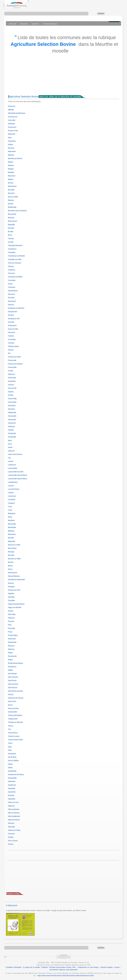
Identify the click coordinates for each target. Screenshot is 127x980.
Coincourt (11, 273)
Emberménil (12, 326)
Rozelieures (12, 667)
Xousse (11, 844)
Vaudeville (12, 788)
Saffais (10, 670)
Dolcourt (11, 305)
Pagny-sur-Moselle (15, 607)
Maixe (10, 517)
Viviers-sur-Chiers (14, 830)
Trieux (10, 743)
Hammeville (12, 416)
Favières (11, 336)
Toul (9, 729)
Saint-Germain (13, 684)
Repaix (10, 660)
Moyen (10, 566)
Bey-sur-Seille (13, 197)
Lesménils (12, 500)
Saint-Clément (13, 677)
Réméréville (12, 642)
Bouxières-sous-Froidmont (17, 211)
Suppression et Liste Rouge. (88, 967)
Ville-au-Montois (14, 809)
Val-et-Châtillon (13, 761)
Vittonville (11, 827)
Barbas (10, 162)
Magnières (12, 513)
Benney (11, 183)
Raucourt (11, 646)
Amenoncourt (13, 117)
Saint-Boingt (12, 674)
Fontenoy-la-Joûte (14, 357)
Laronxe (11, 486)
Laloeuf (11, 461)
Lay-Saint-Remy (14, 489)
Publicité (45, 967)
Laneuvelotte (13, 468)
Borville (11, 204)
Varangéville (12, 778)
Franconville (12, 367)
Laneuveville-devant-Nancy (18, 479)
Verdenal (11, 795)
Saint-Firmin (12, 680)
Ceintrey (11, 239)
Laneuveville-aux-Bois (16, 472)
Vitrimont (11, 823)
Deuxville (11, 298)
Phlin (10, 625)
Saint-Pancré (13, 688)
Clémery (11, 266)
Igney (10, 440)
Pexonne (11, 621)
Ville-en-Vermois (14, 813)
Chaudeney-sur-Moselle (16, 256)
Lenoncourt (12, 496)
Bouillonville (12, 207)
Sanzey (11, 694)
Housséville (12, 437)
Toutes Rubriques (50, 24)
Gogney (11, 392)
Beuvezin (11, 193)
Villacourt (11, 806)
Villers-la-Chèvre (14, 820)
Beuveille (11, 190)
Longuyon (11, 503)
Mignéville (11, 541)
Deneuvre (11, 294)
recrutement (54, 970)
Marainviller (12, 527)
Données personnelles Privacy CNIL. (63, 967)
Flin (9, 353)
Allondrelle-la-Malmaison (17, 113)
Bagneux (11, 155)
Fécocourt (11, 332)
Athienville (12, 134)
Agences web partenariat (68, 970)
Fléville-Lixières (13, 346)
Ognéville (11, 597)
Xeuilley (11, 837)
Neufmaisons (13, 573)
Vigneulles (12, 799)
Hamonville (12, 420)
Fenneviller (12, 339)
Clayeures (12, 270)
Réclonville (12, 639)
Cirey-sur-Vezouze (14, 263)
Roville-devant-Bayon (15, 663)
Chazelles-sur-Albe (15, 259)
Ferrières (11, 343)
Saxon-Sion (12, 701)
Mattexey (11, 531)
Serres (10, 705)
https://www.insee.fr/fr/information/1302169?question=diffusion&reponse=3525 (66, 976)
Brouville (11, 228)
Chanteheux (12, 249)
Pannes (11, 611)
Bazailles (11, 172)
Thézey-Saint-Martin (15, 715)
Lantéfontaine (13, 482)
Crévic (10, 284)
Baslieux (11, 165)
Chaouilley (12, 252)
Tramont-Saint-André (15, 740)
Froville (11, 371)
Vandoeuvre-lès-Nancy (16, 775)
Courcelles (12, 280)
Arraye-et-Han (13, 131)
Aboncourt (12, 106)
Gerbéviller (12, 381)
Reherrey (11, 649)
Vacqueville (12, 754)
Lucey (10, 510)
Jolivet (10, 447)
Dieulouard (12, 301)
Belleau (11, 179)
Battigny (11, 169)
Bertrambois (12, 186)
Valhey (10, 764)
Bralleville (11, 225)
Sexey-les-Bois (13, 708)
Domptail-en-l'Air (14, 319)
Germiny (11, 385)
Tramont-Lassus (14, 736)
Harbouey (11, 426)
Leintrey (11, 493)
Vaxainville (12, 792)
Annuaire (13, 24)
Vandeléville (12, 771)
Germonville (12, 388)
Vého (10, 750)
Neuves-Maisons (14, 576)
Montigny (11, 552)
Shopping (35, 24)
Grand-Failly (12, 399)
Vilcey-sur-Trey (13, 802)
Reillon (10, 653)
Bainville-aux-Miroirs (15, 158)
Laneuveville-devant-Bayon (18, 475)
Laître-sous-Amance (15, 454)
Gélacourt (11, 374)
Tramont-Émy (13, 733)
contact (117, 967)
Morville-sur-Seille (14, 559)
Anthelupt (11, 124)
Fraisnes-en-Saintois (15, 364)
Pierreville (11, 628)
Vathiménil (12, 781)
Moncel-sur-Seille (14, 545)
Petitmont (11, 618)
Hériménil (11, 409)
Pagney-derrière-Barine (16, 604)
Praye (10, 632)
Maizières (11, 520)
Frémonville (12, 360)
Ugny (10, 747)
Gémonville (12, 378)
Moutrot (11, 562)
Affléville (11, 110)
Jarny (10, 444)
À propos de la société (31, 967)
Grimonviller (12, 402)
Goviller (11, 395)
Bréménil (11, 218)
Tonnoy (11, 726)
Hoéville (11, 430)
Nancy (10, 569)
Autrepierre (12, 141)
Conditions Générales (14, 967)
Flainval (11, 350)
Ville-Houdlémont (14, 816)
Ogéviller (11, 594)
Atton (10, 138)
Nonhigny (11, 587)
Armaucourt (12, 127)
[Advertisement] (63, 78)
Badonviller (12, 151)
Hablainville (12, 413)
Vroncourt (11, 834)
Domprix (11, 315)
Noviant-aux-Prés (14, 590)
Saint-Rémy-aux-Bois (15, 691)
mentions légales (107, 967)
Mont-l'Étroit (12, 548)
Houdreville (12, 433)
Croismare (12, 287)
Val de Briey (12, 757)
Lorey (10, 507)
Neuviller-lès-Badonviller (17, 580)
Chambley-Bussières (15, 245)
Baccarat (11, 148)
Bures (10, 235)
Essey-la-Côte (13, 329)
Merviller (11, 538)
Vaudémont (12, 785)
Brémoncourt (13, 221)
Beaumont (12, 176)
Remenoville (12, 656)
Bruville (11, 232)
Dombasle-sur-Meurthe (16, 308)
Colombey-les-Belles (15, 277)
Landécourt (12, 465)
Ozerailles (11, 600)
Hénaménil (12, 406)
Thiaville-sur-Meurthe (15, 722)
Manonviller (12, 524)
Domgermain (13, 312)
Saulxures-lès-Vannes (16, 698)
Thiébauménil (13, 719)
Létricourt (11, 451)
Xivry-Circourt (13, 841)
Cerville (11, 242)
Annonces (24, 24)
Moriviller (11, 555)
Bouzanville (12, 214)
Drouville (11, 322)
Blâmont (11, 200)
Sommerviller (13, 712)
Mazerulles (12, 534)
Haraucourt (12, 423)
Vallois (10, 768)
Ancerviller (12, 120)
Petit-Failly (12, 614)
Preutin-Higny (13, 635)
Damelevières (13, 291)
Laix (9, 458)
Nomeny (11, 583)
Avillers (10, 145)
